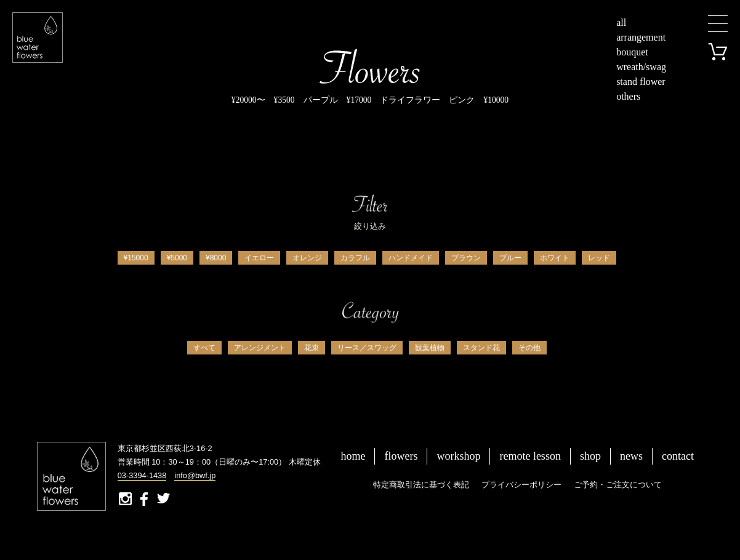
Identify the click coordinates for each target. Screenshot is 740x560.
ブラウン (466, 258)
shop (590, 456)
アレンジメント (260, 348)
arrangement (641, 37)
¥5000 (177, 258)
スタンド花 (481, 348)
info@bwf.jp (195, 475)
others (628, 96)
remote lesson (530, 456)
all (621, 22)
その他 (529, 348)
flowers (401, 456)
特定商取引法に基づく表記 (421, 485)
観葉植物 (430, 348)
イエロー (259, 258)
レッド (599, 258)
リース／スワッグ (367, 348)
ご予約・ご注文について (618, 485)
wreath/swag (641, 67)
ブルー (510, 258)
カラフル (355, 258)
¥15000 (136, 258)
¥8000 (216, 258)
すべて (204, 348)
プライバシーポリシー (521, 485)
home (353, 456)
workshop (458, 456)
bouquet (632, 52)
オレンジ (307, 258)
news (631, 456)
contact (678, 456)
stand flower (641, 82)
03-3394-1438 (142, 475)
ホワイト (555, 258)
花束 (312, 348)
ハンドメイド (411, 258)
